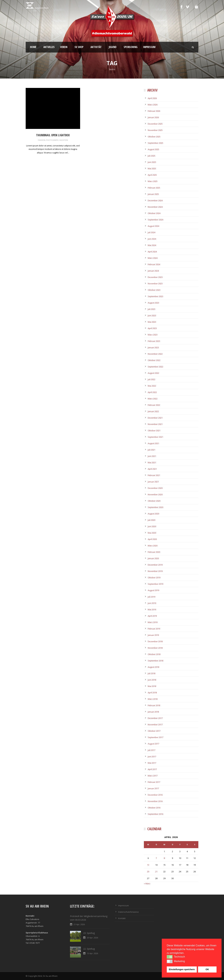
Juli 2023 (152, 309)
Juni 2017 (152, 756)
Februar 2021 (154, 475)
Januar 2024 (153, 271)
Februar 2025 (154, 188)
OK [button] (207, 969)
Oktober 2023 (154, 290)
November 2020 (155, 494)
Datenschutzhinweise (128, 912)
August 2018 (153, 667)
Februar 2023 (154, 341)
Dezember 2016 (155, 795)
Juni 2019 (152, 603)
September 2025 (155, 143)
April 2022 (152, 392)
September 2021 (155, 437)
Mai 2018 (152, 686)
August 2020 (153, 514)
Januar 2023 (153, 347)
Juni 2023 (152, 315)
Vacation (64, 140)
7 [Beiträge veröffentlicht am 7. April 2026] (156, 858)
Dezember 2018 (155, 641)
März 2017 (153, 776)
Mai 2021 (152, 462)
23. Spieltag (89, 933)
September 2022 (155, 367)
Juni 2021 (152, 456)
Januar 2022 (153, 411)
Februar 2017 (154, 782)
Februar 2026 (154, 111)
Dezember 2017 (155, 718)
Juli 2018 (152, 673)
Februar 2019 (154, 629)
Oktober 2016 (154, 808)
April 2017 (152, 769)
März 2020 (153, 546)
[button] (170, 957)
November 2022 (155, 354)
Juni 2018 (152, 680)
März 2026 (153, 105)
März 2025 (153, 181)
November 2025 (155, 130)
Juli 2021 (152, 450)
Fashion (42, 140)
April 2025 (152, 175)
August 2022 (153, 373)
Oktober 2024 (154, 213)
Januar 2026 (153, 117)
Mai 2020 (152, 533)
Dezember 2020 (155, 488)
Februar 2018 (154, 705)
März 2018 (153, 699)
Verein (64, 47)
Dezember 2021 (155, 418)
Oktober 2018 (154, 654)
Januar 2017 (153, 788)
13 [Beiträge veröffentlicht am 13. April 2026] (148, 865)
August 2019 (153, 590)
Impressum (149, 47)
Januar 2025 (153, 194)
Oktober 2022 (154, 360)
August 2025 (153, 149)
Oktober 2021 (154, 431)
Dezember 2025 (155, 124)
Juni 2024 (152, 239)
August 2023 (153, 303)
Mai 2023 (152, 322)
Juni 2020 (152, 526)
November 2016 (155, 801)
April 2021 (152, 469)
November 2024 (155, 207)
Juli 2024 (152, 232)
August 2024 (153, 226)
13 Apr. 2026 (92, 953)
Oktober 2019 (154, 578)
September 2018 (155, 661)
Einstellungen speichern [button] (182, 969)
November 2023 (155, 284)
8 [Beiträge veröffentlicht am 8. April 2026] (164, 858)
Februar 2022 (154, 405)
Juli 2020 (152, 520)
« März (147, 884)
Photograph (52, 140)
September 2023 (155, 296)
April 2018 (152, 693)
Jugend (113, 47)
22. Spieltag (89, 949)
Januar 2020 (153, 558)
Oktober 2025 (154, 137)
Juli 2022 (152, 379)
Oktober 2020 (154, 501)
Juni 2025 (152, 162)
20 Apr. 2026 (92, 938)
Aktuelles (49, 47)
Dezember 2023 (155, 277)
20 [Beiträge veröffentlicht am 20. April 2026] (148, 872)
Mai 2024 (152, 245)
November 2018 (155, 648)
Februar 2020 (154, 552)
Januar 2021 (153, 482)
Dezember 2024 (155, 200)
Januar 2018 (153, 712)
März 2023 (153, 335)
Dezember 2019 (155, 565)
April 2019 (152, 616)
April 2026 (152, 98)
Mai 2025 (152, 169)
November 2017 (155, 725)
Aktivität (96, 47)
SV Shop (79, 47)
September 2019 (155, 584)
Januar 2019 (153, 635)
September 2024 (155, 220)
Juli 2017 (152, 750)
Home (33, 47)
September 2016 (155, 814)
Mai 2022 (152, 386)
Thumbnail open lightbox (53, 135)
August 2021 (153, 443)
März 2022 (153, 399)
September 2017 (155, 737)
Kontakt (122, 918)
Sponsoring (131, 47)
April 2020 (152, 539)
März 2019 (153, 622)
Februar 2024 (154, 264)
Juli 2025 (152, 156)
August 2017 (153, 744)
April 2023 (152, 328)
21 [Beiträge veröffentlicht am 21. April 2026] (156, 872)
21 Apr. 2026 (79, 924)
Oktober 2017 (154, 731)
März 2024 (153, 258)
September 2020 (155, 507)
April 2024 (152, 252)
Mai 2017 (152, 763)
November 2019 (155, 571)
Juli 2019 (152, 597)
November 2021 (155, 424)
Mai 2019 (152, 609)
